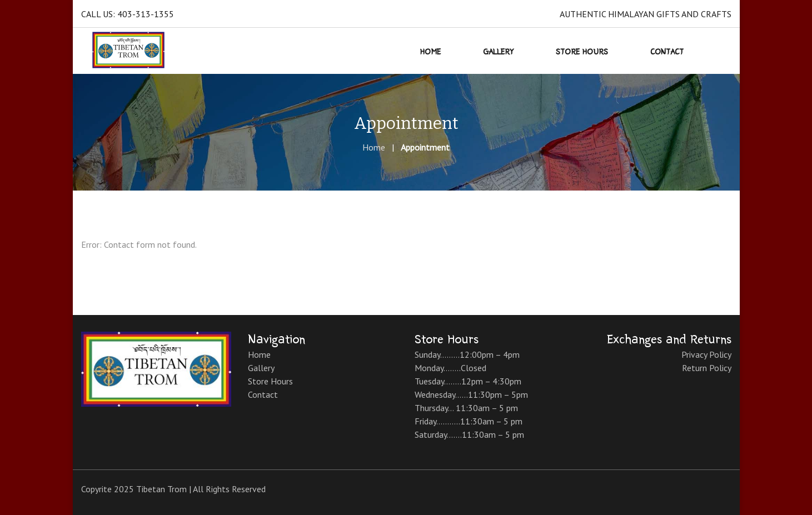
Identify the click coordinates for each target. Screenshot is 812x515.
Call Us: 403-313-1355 (128, 14)
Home (374, 147)
